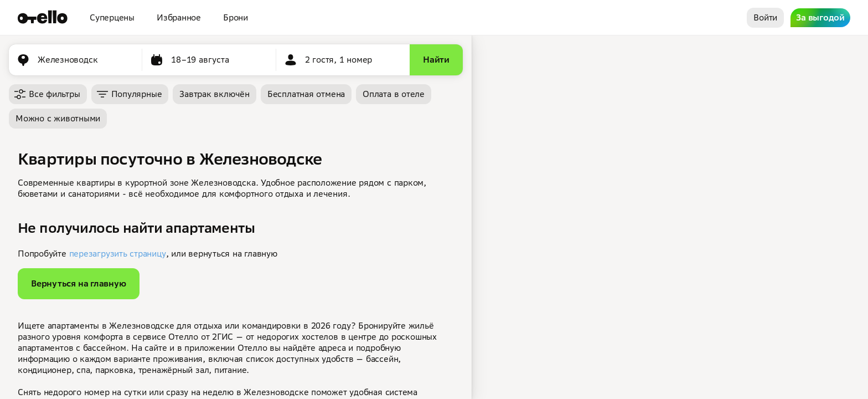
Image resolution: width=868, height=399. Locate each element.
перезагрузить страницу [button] (118, 254)
